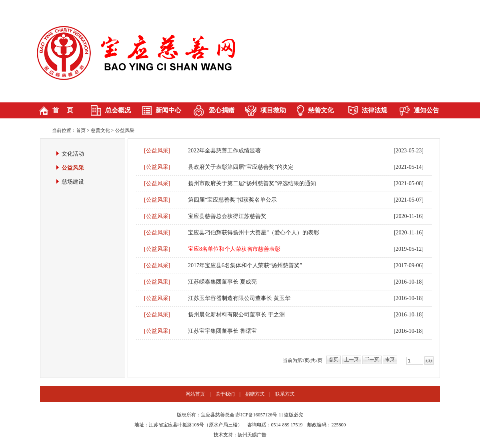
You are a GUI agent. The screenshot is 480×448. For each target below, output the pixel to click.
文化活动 (73, 154)
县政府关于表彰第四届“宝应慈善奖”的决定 (241, 167)
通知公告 (426, 110)
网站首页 (195, 394)
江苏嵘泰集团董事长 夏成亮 (222, 282)
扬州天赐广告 (252, 435)
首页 (81, 130)
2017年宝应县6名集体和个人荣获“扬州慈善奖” (245, 265)
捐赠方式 (255, 394)
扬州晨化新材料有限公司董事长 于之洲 (236, 315)
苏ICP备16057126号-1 (259, 415)
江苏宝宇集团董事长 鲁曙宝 (222, 331)
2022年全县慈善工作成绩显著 (224, 151)
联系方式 (285, 394)
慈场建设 (73, 182)
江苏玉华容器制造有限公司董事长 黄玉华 (239, 298)
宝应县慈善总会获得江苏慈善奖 (227, 216)
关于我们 (225, 394)
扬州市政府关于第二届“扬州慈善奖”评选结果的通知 (252, 183)
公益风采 (125, 130)
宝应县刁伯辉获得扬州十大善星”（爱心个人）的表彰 (254, 233)
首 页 (63, 110)
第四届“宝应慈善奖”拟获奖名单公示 (232, 200)
